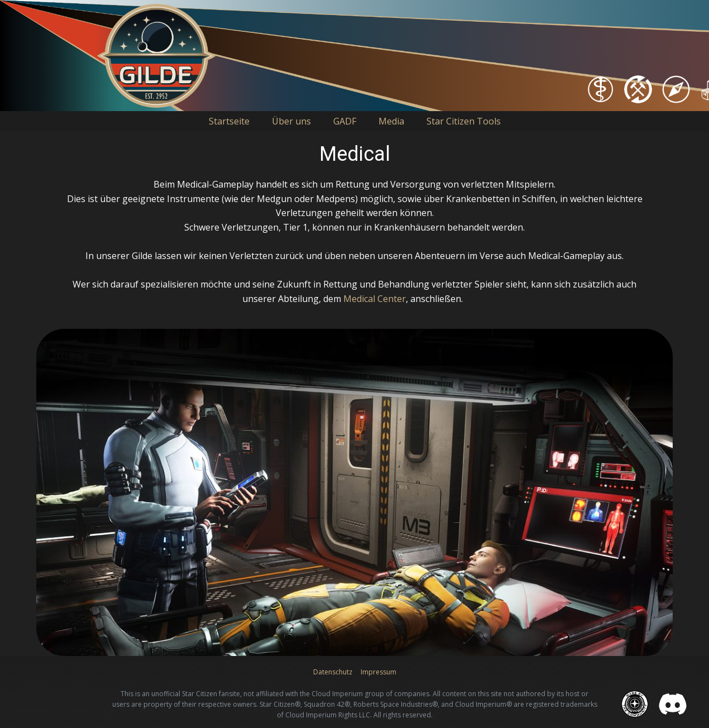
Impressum (379, 672)
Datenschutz (333, 672)
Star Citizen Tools (464, 121)
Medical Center (375, 299)
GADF (345, 121)
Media (391, 121)
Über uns (291, 121)
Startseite (229, 121)
